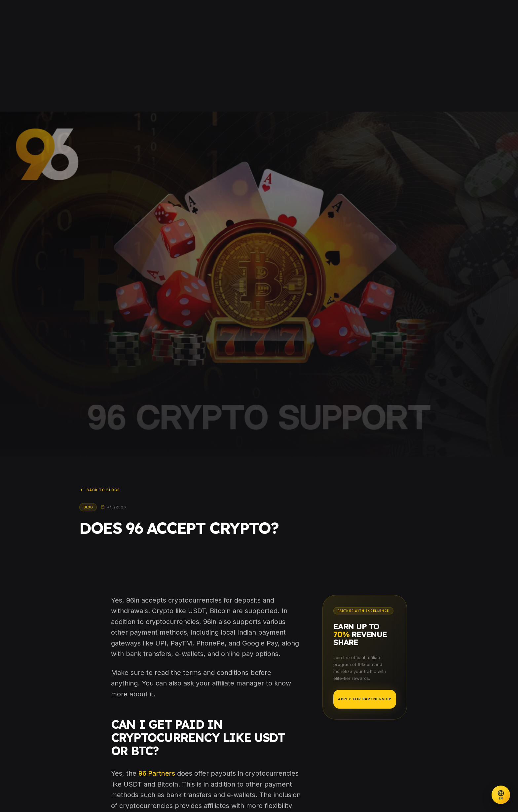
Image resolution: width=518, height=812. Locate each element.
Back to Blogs (100, 490)
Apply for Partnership (365, 699)
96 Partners (157, 773)
